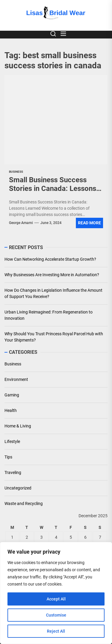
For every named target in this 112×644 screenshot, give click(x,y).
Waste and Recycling (24, 504)
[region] (56, 593)
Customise (56, 615)
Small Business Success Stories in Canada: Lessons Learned (53, 189)
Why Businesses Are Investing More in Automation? (52, 275)
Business (13, 364)
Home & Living (18, 426)
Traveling (13, 472)
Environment (16, 379)
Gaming (12, 395)
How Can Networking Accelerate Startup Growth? (50, 259)
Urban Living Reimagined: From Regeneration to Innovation (49, 315)
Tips (8, 457)
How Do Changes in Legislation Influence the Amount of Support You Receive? (53, 293)
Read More (89, 223)
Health (11, 410)
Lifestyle (12, 441)
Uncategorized (18, 488)
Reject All (56, 631)
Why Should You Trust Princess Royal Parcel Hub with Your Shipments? (54, 337)
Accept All (56, 599)
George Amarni (21, 223)
